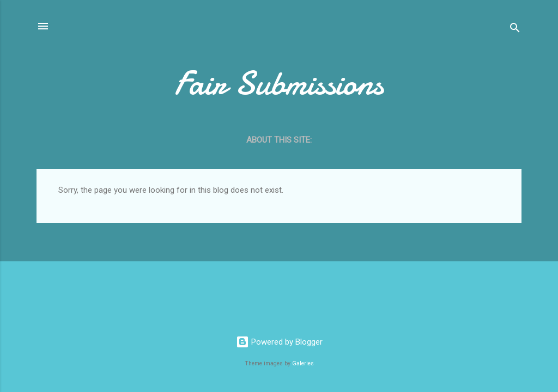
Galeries (303, 363)
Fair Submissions (279, 83)
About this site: (279, 140)
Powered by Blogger (279, 342)
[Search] (515, 30)
